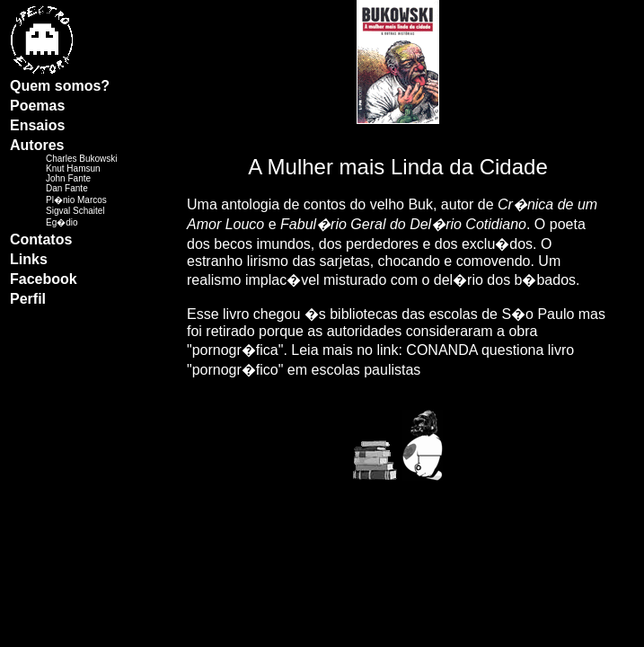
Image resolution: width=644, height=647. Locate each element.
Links (29, 259)
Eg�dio (62, 222)
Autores (37, 145)
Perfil (28, 299)
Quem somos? (60, 86)
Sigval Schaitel (75, 211)
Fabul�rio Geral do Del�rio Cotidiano (403, 224)
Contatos (41, 239)
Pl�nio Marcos (76, 200)
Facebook (44, 279)
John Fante (68, 178)
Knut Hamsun (73, 168)
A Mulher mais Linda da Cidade (398, 167)
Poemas (37, 106)
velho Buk (401, 204)
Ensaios (37, 125)
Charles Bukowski (81, 159)
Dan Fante (67, 188)
